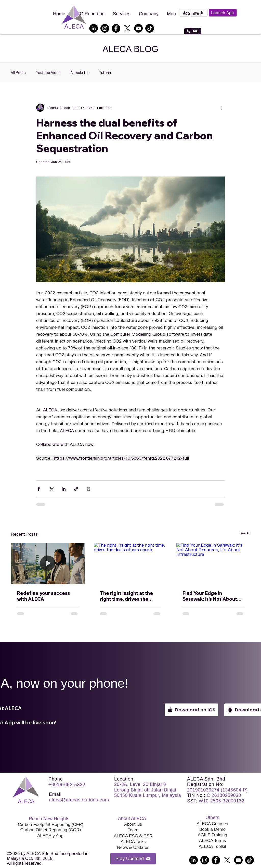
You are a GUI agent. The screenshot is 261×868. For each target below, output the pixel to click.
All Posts (18, 73)
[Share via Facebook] (39, 489)
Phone (56, 779)
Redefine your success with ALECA (44, 596)
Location (124, 779)
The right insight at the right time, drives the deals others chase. (126, 596)
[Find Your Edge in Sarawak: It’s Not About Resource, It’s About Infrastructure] (213, 563)
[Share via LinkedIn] (64, 489)
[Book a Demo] (184, 13)
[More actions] (222, 108)
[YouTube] (138, 28)
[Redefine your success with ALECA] (48, 563)
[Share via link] (76, 489)
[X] (127, 28)
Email (55, 794)
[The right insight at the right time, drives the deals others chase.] (131, 563)
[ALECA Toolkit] (212, 847)
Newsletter (80, 73)
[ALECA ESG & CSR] (133, 836)
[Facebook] (116, 28)
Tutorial (105, 73)
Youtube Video (48, 73)
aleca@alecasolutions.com (79, 800)
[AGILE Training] (212, 835)
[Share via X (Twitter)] (51, 489)
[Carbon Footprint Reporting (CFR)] (51, 825)
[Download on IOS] (191, 710)
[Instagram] (105, 28)
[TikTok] (150, 28)
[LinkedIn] (94, 28)
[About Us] (133, 824)
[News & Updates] (133, 848)
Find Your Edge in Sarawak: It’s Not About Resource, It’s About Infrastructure (210, 596)
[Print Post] (89, 489)
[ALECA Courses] (212, 824)
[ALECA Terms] (212, 841)
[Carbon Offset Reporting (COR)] (51, 830)
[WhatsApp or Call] (188, 31)
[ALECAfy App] (50, 836)
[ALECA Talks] (133, 842)
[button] (199, 13)
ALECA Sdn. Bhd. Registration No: (207, 782)
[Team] (133, 830)
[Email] (194, 31)
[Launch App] (223, 13)
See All (245, 533)
